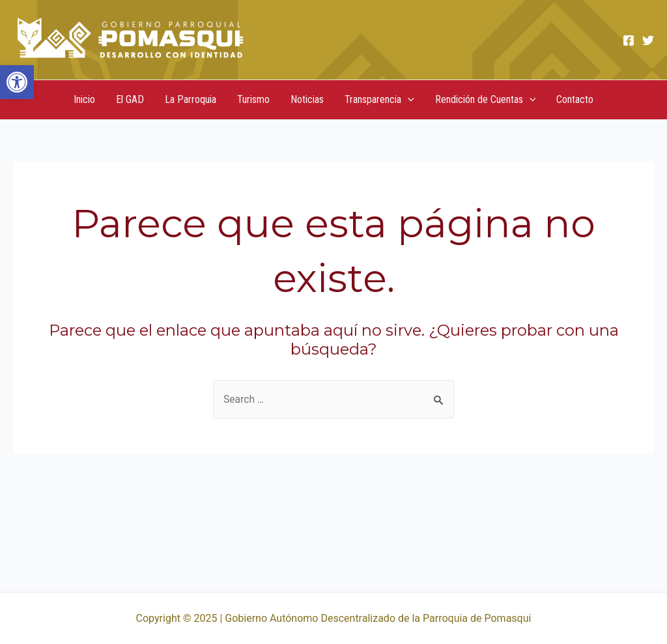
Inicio (84, 99)
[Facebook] (629, 40)
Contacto (575, 99)
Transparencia (379, 100)
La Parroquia (191, 99)
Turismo (253, 99)
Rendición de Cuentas (486, 100)
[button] (17, 82)
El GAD (130, 99)
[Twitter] (648, 40)
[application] (408, 100)
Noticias (307, 99)
